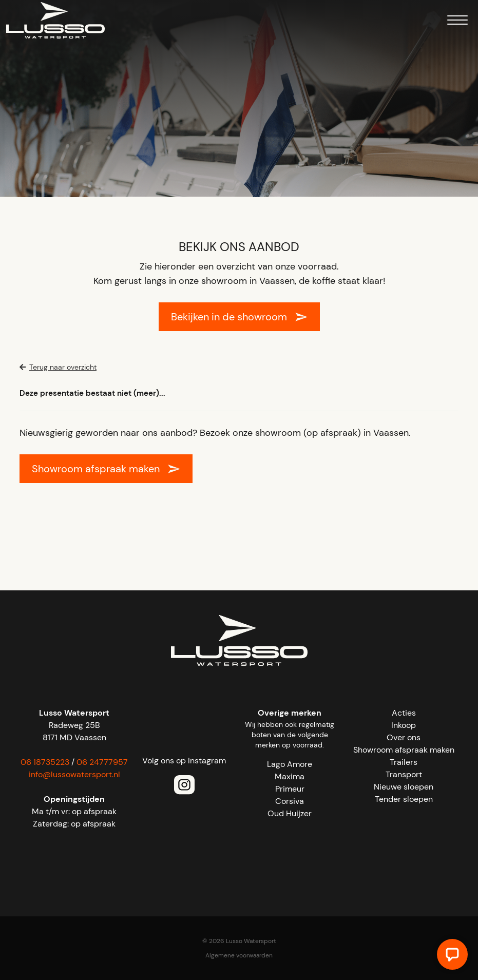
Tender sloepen (404, 799)
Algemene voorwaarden (239, 955)
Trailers (404, 762)
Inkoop (404, 725)
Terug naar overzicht (58, 367)
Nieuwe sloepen (404, 787)
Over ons (404, 737)
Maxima (290, 776)
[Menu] (457, 22)
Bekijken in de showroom (229, 317)
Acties (404, 713)
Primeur (290, 789)
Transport (404, 774)
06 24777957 (102, 762)
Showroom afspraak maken (96, 469)
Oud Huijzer (290, 813)
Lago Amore (290, 764)
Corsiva (290, 801)
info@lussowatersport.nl (74, 774)
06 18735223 (45, 762)
